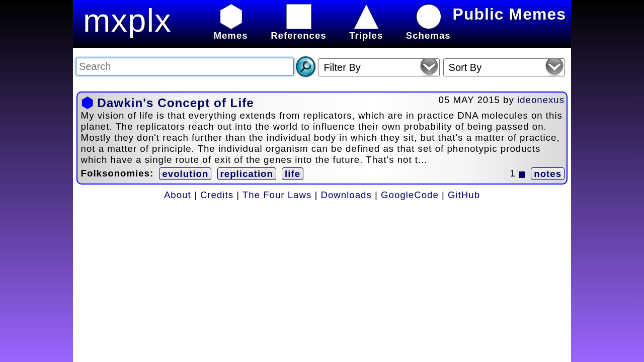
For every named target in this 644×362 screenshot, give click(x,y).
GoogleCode (410, 195)
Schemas (428, 30)
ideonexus (541, 100)
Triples (366, 30)
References (299, 30)
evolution (185, 174)
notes (548, 174)
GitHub (464, 195)
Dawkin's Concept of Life (175, 103)
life (293, 174)
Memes (230, 30)
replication (247, 174)
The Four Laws (277, 195)
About (178, 195)
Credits (217, 195)
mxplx (127, 20)
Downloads (346, 195)
